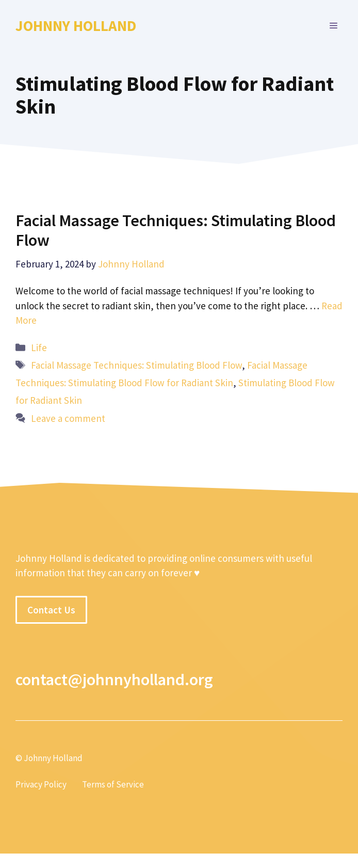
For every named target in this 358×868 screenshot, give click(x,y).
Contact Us (51, 610)
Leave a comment (68, 418)
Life (39, 348)
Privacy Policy (41, 784)
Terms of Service (113, 784)
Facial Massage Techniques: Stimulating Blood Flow (176, 230)
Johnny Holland (76, 26)
